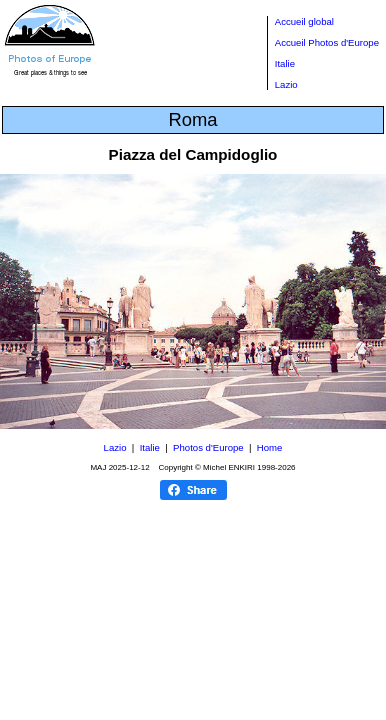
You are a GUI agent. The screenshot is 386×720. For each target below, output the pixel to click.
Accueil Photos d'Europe (327, 42)
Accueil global (304, 21)
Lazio (286, 84)
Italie (285, 63)
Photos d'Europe (208, 447)
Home (270, 447)
